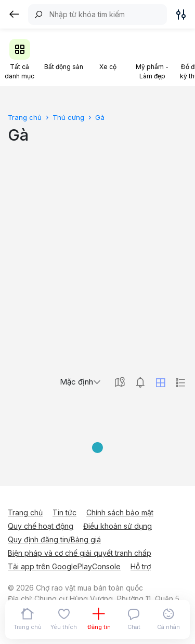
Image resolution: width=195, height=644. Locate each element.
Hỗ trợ (141, 566)
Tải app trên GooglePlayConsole (64, 566)
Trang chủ (25, 512)
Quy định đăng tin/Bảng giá (54, 539)
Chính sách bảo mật (120, 512)
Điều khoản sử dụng (118, 526)
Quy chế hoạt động (41, 526)
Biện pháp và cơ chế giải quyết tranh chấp (80, 553)
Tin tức (64, 512)
